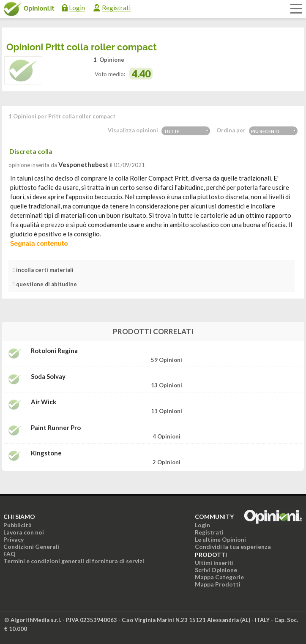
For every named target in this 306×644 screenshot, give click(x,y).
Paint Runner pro (56, 428)
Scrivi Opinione (216, 570)
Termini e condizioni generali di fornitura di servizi (74, 561)
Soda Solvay (48, 377)
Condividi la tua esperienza (233, 547)
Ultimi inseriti (214, 563)
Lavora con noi (24, 532)
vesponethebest (83, 164)
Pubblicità (18, 525)
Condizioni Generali (31, 547)
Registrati (116, 8)
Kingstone (46, 453)
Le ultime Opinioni (220, 539)
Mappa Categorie (219, 577)
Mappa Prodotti (218, 584)
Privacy (14, 539)
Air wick (44, 402)
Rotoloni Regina (54, 351)
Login (77, 8)
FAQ (10, 554)
